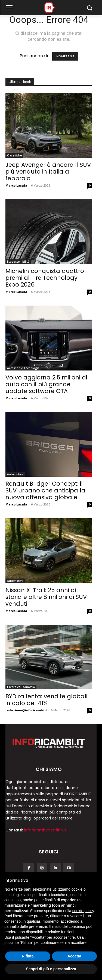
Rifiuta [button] (28, 956)
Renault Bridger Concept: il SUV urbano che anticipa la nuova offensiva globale (45, 490)
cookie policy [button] (83, 911)
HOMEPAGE (65, 56)
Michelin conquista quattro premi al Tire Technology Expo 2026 (45, 278)
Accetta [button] (74, 956)
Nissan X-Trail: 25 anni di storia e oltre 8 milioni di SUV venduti (46, 597)
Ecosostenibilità (18, 262)
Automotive (15, 474)
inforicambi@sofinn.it (45, 830)
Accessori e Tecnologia (23, 368)
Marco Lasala (16, 185)
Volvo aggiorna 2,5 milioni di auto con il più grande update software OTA (46, 384)
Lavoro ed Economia (21, 687)
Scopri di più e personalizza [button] (51, 969)
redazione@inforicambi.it (26, 710)
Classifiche (14, 155)
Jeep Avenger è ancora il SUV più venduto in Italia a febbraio (48, 172)
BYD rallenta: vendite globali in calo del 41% (46, 700)
